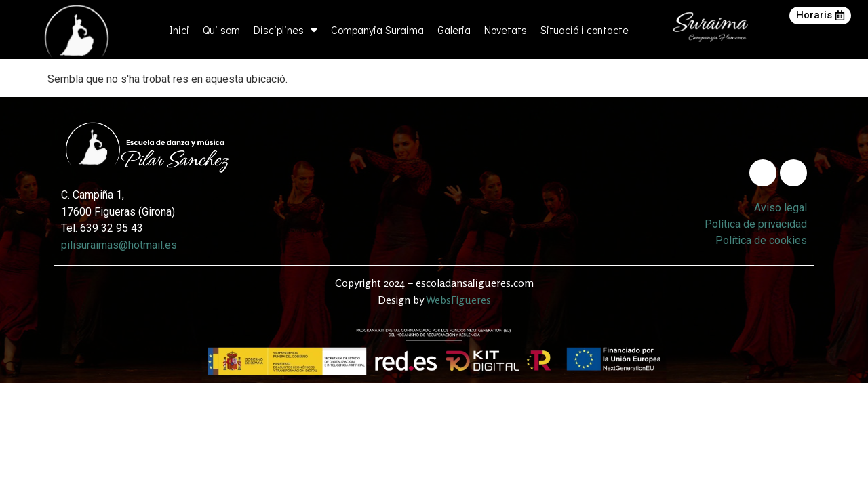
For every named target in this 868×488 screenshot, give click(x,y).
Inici (179, 29)
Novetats (506, 29)
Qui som (221, 29)
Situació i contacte (585, 29)
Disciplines (285, 30)
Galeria (454, 29)
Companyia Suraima (377, 29)
